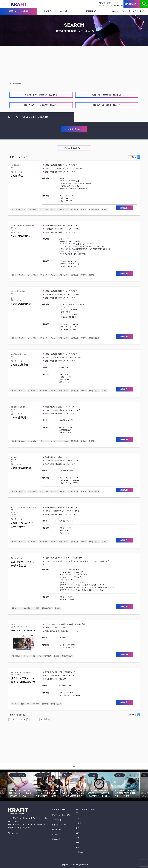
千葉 (78, 838)
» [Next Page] (41, 719)
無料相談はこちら (132, 4)
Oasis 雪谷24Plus (21, 236)
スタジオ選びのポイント (74, 148)
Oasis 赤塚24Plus (21, 304)
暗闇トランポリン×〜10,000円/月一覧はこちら (41, 105)
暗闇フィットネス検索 (18, 11)
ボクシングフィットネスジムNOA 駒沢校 (23, 680)
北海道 (79, 823)
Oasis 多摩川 (18, 418)
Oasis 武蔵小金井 (21, 365)
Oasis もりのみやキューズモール (22, 525)
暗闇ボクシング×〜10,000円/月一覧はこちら (41, 95)
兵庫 (78, 833)
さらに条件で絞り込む (74, 129)
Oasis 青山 (17, 176)
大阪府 (79, 818)
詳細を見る (125, 208)
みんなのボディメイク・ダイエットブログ (129, 11)
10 (34, 719)
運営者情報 (56, 839)
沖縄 (78, 828)
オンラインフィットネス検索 (55, 11)
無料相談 (55, 834)
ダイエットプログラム (60, 825)
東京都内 (79, 852)
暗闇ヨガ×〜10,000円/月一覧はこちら (107, 105)
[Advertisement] (74, 64)
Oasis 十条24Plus (21, 468)
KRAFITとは (57, 820)
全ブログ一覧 (57, 830)
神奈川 (79, 847)
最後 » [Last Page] (46, 719)
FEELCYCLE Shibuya (23, 631)
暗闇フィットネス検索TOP (62, 815)
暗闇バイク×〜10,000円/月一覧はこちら (107, 95)
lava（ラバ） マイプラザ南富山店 (23, 564)
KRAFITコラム (92, 11)
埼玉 (78, 843)
